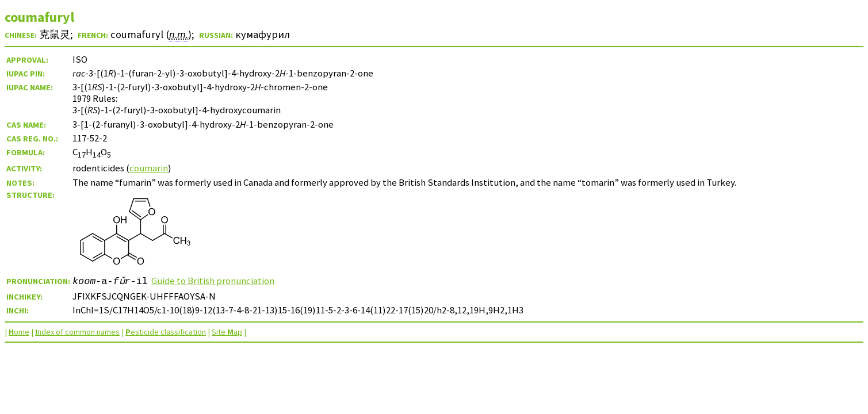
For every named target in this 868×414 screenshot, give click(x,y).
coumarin (149, 168)
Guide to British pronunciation (213, 281)
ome (19, 332)
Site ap (227, 332)
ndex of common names (77, 332)
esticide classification (166, 332)
